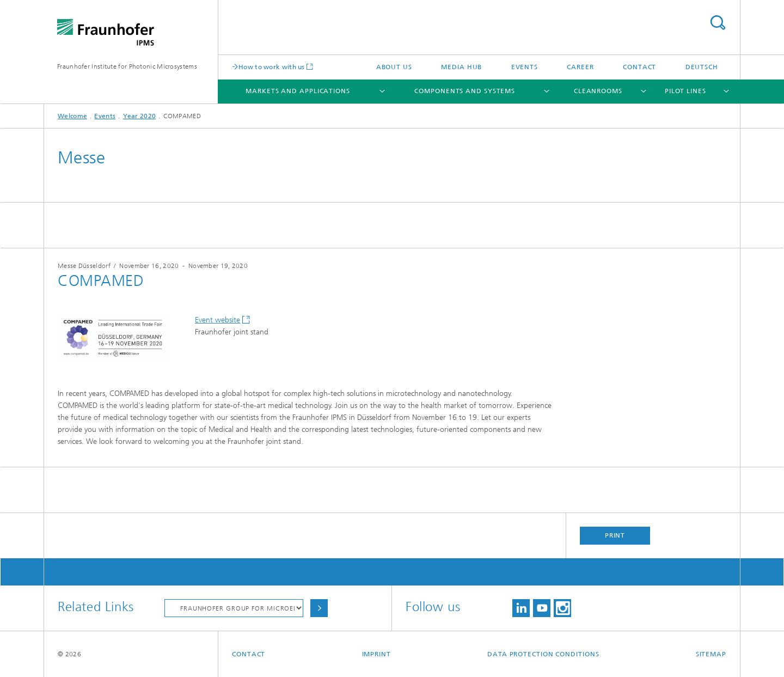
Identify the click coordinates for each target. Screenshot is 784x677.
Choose (319, 608)
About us (394, 67)
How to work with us (272, 67)
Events (525, 67)
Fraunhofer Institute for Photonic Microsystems (127, 66)
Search (718, 23)
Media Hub (461, 67)
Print (615, 535)
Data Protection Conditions (543, 654)
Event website (218, 320)
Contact (639, 67)
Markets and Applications (298, 91)
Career (580, 67)
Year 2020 (140, 116)
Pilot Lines (685, 91)
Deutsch (702, 67)
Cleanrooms (598, 91)
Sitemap (711, 654)
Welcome (72, 116)
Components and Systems (465, 91)
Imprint (376, 654)
